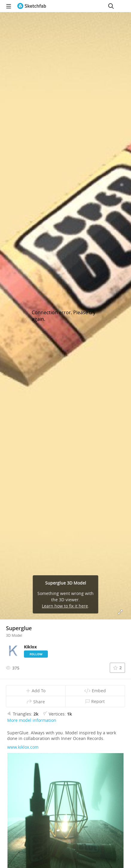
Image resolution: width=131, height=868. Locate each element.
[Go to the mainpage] (32, 6)
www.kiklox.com (23, 747)
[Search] (111, 6)
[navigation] (9, 6)
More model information (32, 720)
